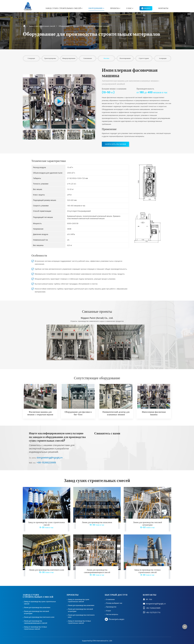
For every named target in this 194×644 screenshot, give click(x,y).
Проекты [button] (115, 8)
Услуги (108, 611)
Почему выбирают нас (114, 603)
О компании (110, 599)
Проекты (73, 595)
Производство (111, 607)
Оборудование (64, 26)
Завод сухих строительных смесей (42, 26)
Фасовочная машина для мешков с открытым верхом (40, 413)
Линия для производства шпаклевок (97, 524)
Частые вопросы (112, 614)
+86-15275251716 (153, 612)
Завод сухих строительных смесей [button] (63, 8)
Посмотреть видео (116, 619)
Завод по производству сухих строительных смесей (47, 525)
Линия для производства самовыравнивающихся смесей (97, 572)
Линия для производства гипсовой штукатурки (147, 525)
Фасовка (76, 26)
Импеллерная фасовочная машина (154, 413)
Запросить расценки (115, 144)
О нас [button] (129, 8)
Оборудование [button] (96, 8)
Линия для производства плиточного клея (47, 571)
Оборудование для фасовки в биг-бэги (78, 413)
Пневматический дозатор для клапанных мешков (116, 413)
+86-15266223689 (46, 463)
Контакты (163, 8)
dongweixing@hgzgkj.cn (50, 458)
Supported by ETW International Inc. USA (97, 641)
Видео (147, 8)
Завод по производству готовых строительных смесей (147, 572)
